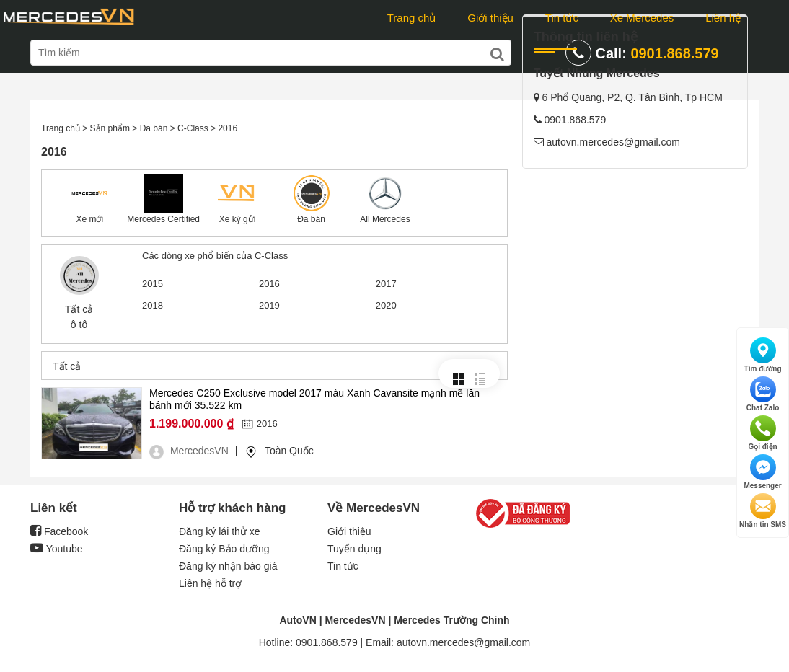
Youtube (57, 549)
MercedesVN (355, 620)
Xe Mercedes (642, 18)
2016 (269, 284)
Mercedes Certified (163, 219)
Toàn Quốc (289, 451)
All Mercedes (385, 219)
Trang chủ (412, 18)
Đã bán (311, 219)
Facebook (59, 531)
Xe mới (89, 219)
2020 (386, 305)
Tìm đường (763, 355)
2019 (269, 305)
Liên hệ (723, 18)
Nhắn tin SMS (763, 511)
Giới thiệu (490, 18)
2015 (153, 284)
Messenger (762, 472)
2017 (386, 284)
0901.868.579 (674, 53)
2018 (153, 305)
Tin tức (562, 18)
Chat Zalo (763, 394)
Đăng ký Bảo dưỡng (224, 549)
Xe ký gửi (238, 219)
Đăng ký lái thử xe (220, 531)
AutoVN (297, 620)
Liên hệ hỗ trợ (210, 583)
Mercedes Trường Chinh (451, 620)
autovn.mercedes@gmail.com (613, 249)
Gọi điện (762, 433)
